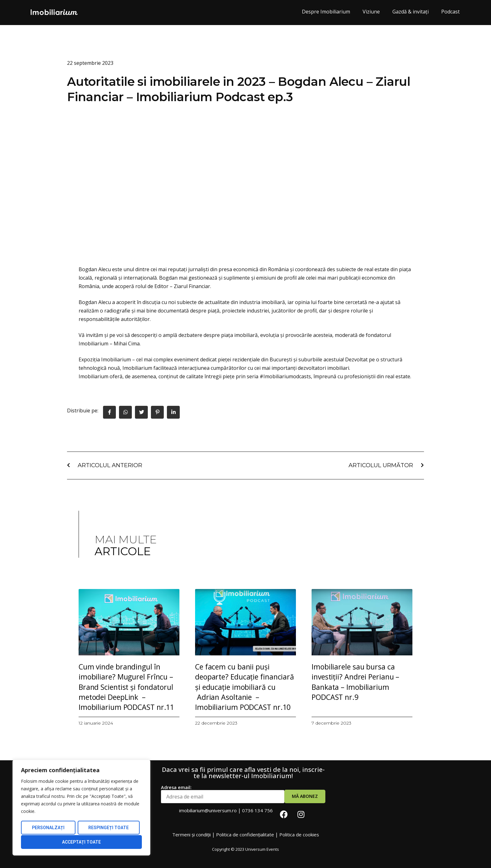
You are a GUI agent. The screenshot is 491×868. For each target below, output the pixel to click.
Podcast (450, 12)
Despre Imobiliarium (326, 12)
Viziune (371, 12)
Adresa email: (223, 794)
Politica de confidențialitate (245, 834)
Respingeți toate (109, 828)
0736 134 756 (257, 810)
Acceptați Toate (81, 842)
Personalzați (48, 828)
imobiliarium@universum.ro (208, 810)
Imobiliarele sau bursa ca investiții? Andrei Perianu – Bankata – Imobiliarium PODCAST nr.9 (355, 682)
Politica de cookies (299, 834)
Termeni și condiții (191, 834)
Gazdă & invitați (411, 12)
